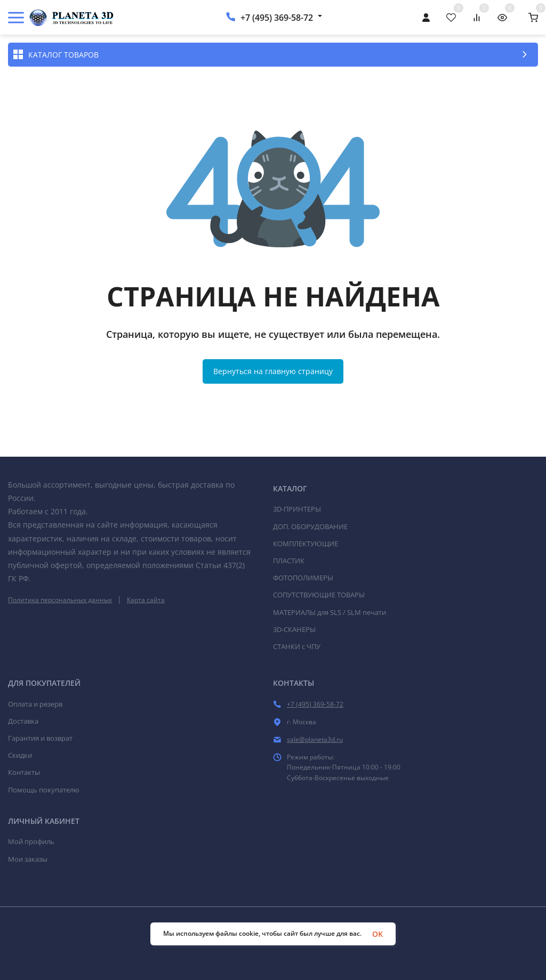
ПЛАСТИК (289, 561)
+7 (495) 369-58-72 (277, 18)
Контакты (24, 772)
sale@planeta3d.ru (315, 739)
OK (378, 934)
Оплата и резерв (35, 704)
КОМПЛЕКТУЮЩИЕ (306, 544)
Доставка (23, 721)
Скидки (20, 755)
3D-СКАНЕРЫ (294, 629)
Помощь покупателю (44, 790)
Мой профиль (31, 841)
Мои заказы (28, 859)
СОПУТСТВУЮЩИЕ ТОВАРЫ (319, 595)
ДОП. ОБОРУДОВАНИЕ (310, 527)
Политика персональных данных (60, 600)
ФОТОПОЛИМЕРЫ (303, 578)
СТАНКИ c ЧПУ (297, 646)
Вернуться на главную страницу (273, 371)
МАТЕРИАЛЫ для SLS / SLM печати (330, 612)
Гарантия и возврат (40, 738)
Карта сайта (146, 600)
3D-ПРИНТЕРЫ (297, 509)
